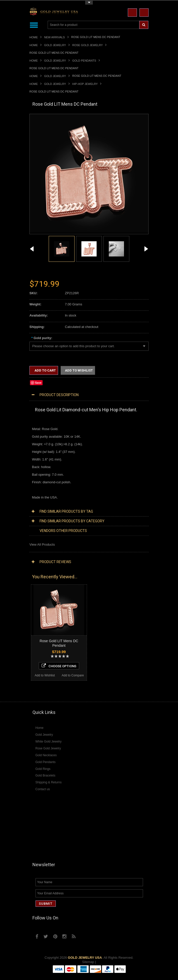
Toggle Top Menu (89, 3)
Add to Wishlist (79, 370)
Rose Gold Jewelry (87, 45)
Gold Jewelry (55, 45)
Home (34, 37)
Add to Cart (45, 370)
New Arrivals (55, 37)
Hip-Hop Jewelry (85, 84)
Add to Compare (73, 675)
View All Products (42, 544)
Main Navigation (34, 25)
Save (38, 383)
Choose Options (59, 666)
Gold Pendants (84, 61)
